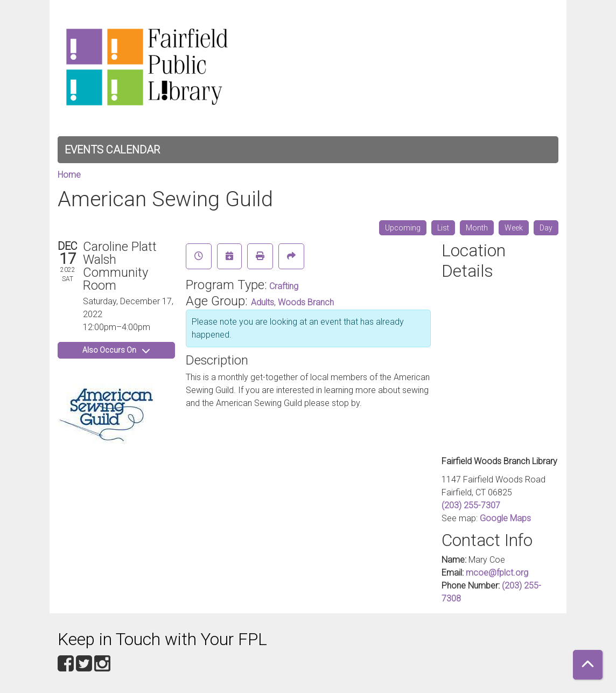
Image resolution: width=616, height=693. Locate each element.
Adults (262, 302)
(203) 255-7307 (471, 505)
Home (69, 175)
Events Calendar (112, 150)
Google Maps (505, 518)
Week (514, 228)
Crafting (284, 286)
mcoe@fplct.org (497, 573)
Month (477, 228)
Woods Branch (306, 302)
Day (546, 228)
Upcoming (403, 228)
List (443, 228)
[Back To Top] (588, 665)
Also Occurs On (116, 350)
